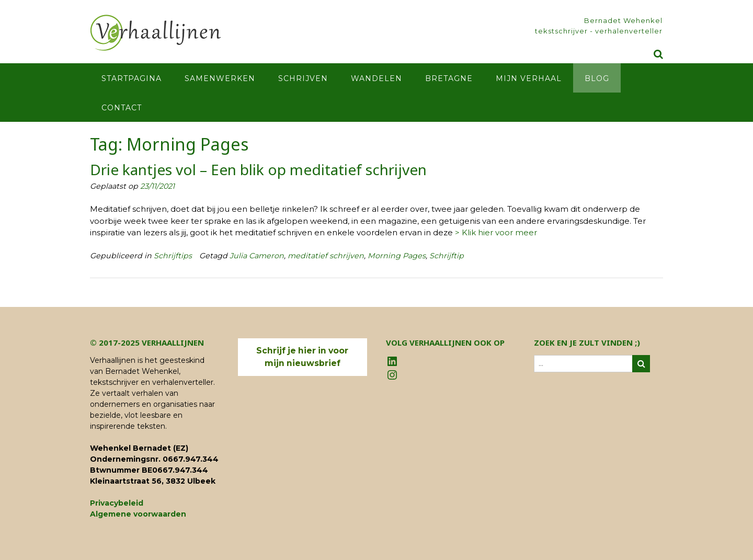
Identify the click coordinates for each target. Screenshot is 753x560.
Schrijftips (173, 256)
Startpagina (132, 78)
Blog (597, 78)
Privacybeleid (117, 503)
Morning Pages (397, 256)
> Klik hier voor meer (496, 232)
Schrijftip (447, 256)
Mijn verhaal (529, 78)
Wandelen (376, 78)
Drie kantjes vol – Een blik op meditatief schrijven (258, 169)
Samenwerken (220, 78)
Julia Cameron (257, 256)
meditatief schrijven (326, 256)
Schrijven (303, 78)
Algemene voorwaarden (138, 514)
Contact (122, 108)
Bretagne (449, 78)
